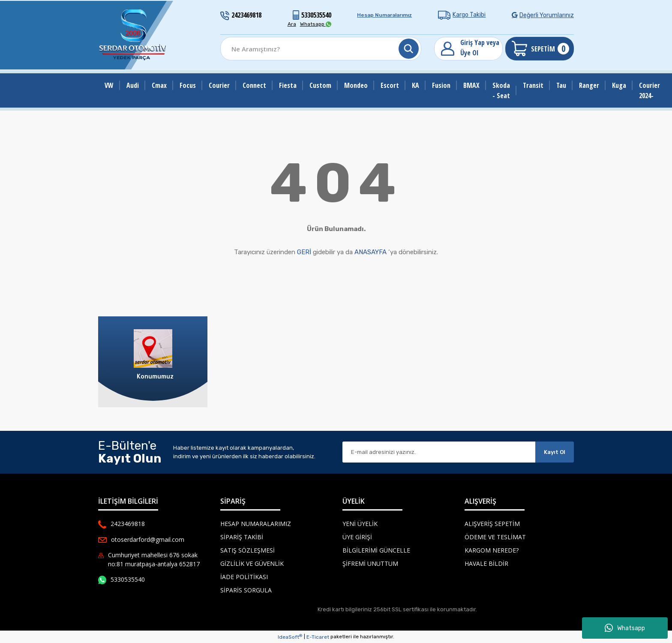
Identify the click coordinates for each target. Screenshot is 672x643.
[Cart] (540, 49)
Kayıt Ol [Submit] (555, 452)
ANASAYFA (370, 252)
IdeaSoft (290, 637)
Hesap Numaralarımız (384, 15)
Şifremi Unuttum (370, 563)
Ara (292, 24)
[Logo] (133, 35)
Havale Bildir (486, 563)
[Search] (321, 49)
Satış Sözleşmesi (247, 550)
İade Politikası (244, 577)
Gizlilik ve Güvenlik (252, 563)
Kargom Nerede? (492, 550)
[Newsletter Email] (439, 452)
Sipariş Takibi (242, 537)
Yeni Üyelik (360, 524)
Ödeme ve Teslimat (495, 537)
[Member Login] (468, 49)
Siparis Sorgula (246, 590)
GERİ (304, 252)
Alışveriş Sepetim (492, 524)
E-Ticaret (318, 637)
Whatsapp (625, 628)
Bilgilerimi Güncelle (376, 550)
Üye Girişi (357, 537)
